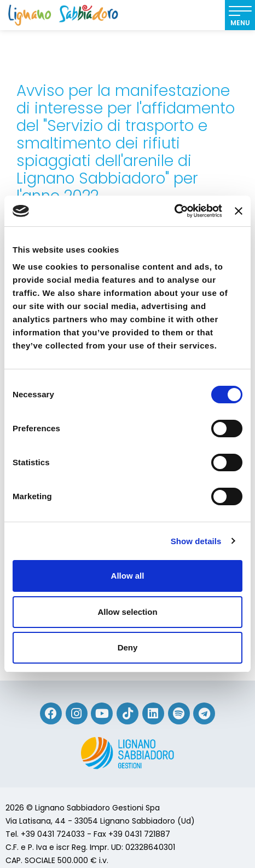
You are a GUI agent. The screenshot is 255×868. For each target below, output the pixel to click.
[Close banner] (239, 211)
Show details (196, 541)
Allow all (128, 576)
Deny (128, 647)
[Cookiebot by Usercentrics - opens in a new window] (174, 211)
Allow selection (127, 612)
